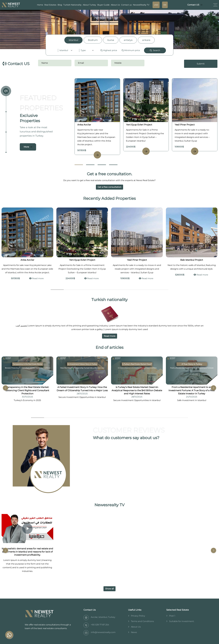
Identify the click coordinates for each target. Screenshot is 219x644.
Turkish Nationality (72, 5)
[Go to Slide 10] (155, 418)
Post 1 (172, 616)
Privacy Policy (138, 616)
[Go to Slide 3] (102, 165)
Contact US (193, 5)
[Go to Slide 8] (149, 290)
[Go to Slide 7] (136, 290)
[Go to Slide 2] (90, 165)
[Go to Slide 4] (113, 165)
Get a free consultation (110, 187)
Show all (110, 589)
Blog (60, 5)
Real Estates (50, 5)
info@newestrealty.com (103, 632)
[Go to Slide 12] (181, 418)
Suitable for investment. (182, 621)
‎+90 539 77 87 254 (100, 625)
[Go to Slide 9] (162, 290)
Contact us (126, 5)
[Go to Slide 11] (168, 418)
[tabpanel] (110, 50)
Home (40, 5)
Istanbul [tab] (73, 40)
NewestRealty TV (141, 5)
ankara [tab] (146, 40)
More (26, 147)
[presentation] (163, 64)
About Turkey (89, 5)
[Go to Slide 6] (123, 290)
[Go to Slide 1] (79, 165)
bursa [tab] (111, 40)
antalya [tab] (128, 40)
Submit (201, 64)
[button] (214, 249)
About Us (115, 5)
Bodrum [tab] (93, 40)
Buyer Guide (103, 5)
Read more (36, 278)
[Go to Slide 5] (110, 290)
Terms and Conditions (142, 621)
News (134, 632)
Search (155, 50)
